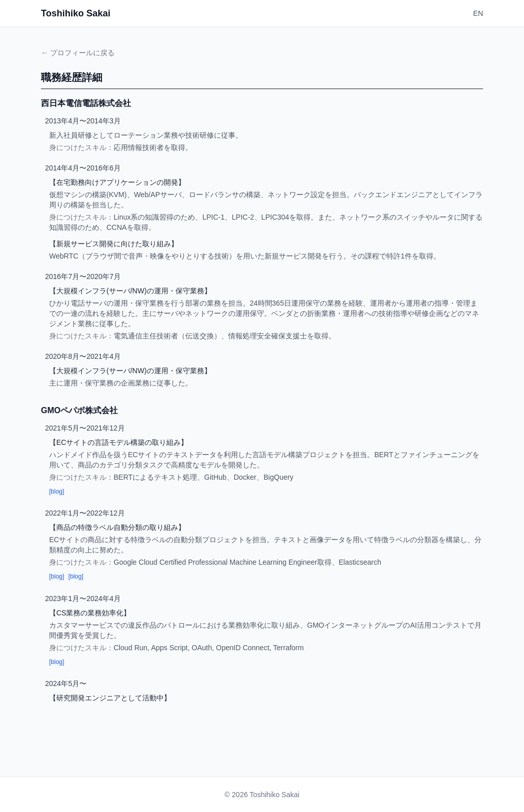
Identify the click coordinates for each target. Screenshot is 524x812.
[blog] (57, 492)
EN (478, 13)
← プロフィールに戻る (78, 53)
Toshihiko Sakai (76, 13)
